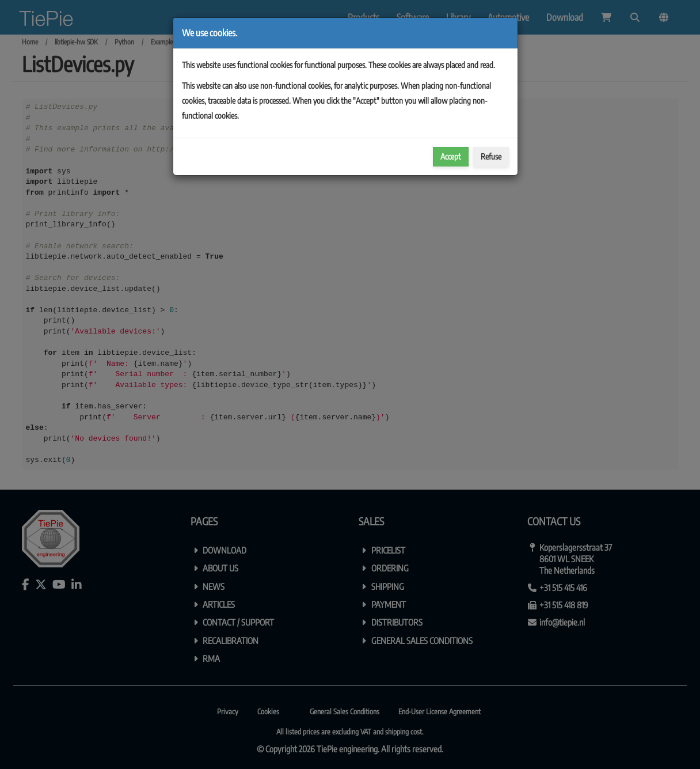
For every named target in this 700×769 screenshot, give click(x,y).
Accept (451, 156)
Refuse (491, 156)
